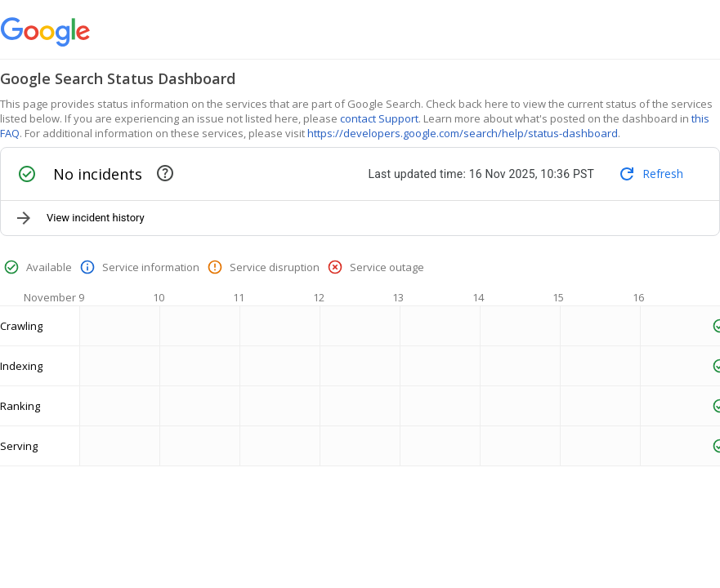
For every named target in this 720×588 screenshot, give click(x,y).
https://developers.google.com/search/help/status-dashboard (463, 133)
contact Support (379, 118)
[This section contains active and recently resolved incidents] (165, 173)
